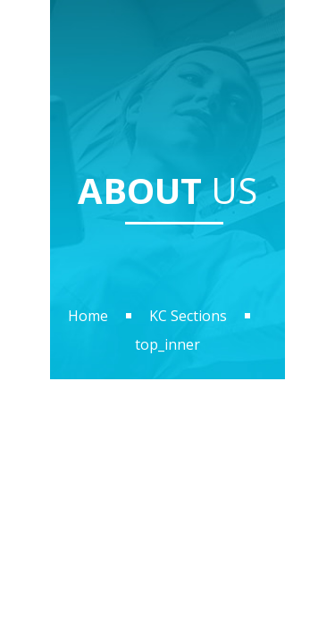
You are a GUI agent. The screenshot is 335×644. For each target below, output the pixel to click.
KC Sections (188, 316)
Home (88, 316)
